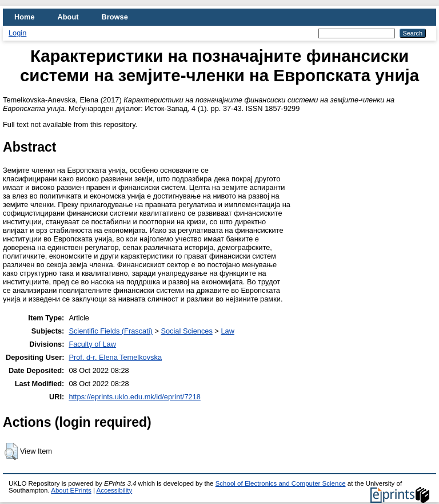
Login (17, 33)
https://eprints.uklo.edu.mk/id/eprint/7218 (134, 397)
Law (227, 331)
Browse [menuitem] (115, 17)
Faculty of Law (92, 344)
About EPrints (71, 490)
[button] (11, 451)
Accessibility (114, 490)
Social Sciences (186, 331)
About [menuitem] (68, 17)
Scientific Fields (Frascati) (110, 331)
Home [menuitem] (25, 17)
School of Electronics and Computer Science (281, 483)
